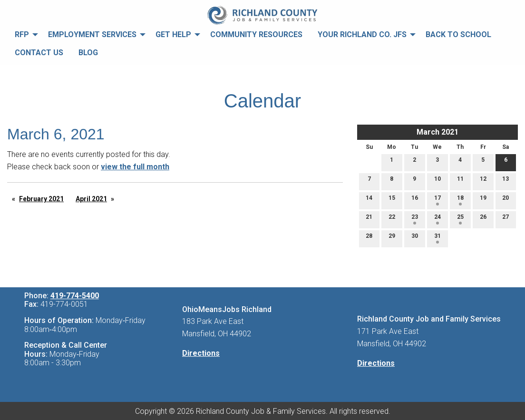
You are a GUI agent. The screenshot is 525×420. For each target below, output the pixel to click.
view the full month (135, 167)
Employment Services (92, 34)
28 (369, 238)
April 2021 (91, 199)
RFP (22, 34)
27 (506, 219)
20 (506, 200)
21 (369, 219)
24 (437, 219)
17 (437, 200)
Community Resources (256, 34)
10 (437, 181)
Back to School (458, 34)
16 (415, 200)
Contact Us (39, 53)
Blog (88, 53)
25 (460, 219)
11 (460, 181)
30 (415, 238)
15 (392, 200)
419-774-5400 (75, 296)
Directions (201, 353)
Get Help (173, 34)
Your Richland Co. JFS (362, 34)
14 (369, 200)
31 (437, 238)
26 (483, 219)
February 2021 (41, 199)
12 (483, 181)
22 (392, 219)
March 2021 (437, 132)
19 (483, 200)
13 (506, 181)
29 (392, 238)
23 (415, 219)
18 (460, 200)
